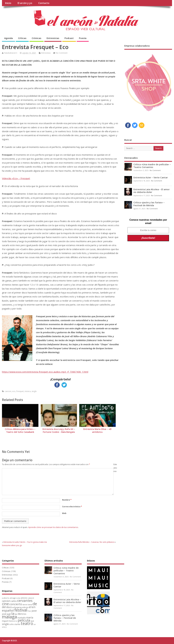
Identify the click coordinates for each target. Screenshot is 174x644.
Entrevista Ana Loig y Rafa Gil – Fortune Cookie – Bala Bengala (59, 431)
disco (9, 607)
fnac (29, 611)
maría (30, 618)
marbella (22, 618)
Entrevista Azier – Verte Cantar (151, 177)
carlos (14, 601)
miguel (5, 621)
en (34, 607)
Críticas (22, 38)
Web (64, 513)
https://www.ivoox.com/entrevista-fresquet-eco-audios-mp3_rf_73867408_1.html (45, 372)
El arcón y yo (25, 3)
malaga (9, 617)
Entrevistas (53, 38)
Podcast (69, 38)
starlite (17, 624)
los (25, 614)
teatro (27, 623)
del (4, 607)
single (34, 391)
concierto (16, 604)
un (35, 624)
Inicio (8, 3)
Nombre (67, 500)
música (28, 391)
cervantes (25, 601)
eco (14, 391)
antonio (24, 598)
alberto (6, 598)
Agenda (9, 38)
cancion (8, 391)
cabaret (31, 598)
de (35, 604)
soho (12, 624)
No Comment (62, 53)
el (30, 607)
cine (5, 604)
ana (19, 598)
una (4, 627)
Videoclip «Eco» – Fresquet (16, 178)
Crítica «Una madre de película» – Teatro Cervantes (152, 166)
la (13, 613)
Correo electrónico (72, 507)
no (16, 621)
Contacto (44, 3)
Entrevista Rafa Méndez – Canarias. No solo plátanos (92, 542)
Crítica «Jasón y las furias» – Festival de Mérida (149, 204)
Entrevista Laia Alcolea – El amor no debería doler (152, 191)
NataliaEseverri (11, 53)
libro (20, 614)
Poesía (83, 38)
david (30, 604)
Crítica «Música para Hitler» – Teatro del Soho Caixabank (20, 431)
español (8, 610)
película (24, 620)
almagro (13, 598)
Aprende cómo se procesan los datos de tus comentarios (53, 527)
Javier (34, 611)
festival (21, 610)
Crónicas (37, 38)
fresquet (20, 391)
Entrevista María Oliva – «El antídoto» (97, 431)
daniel (25, 604)
